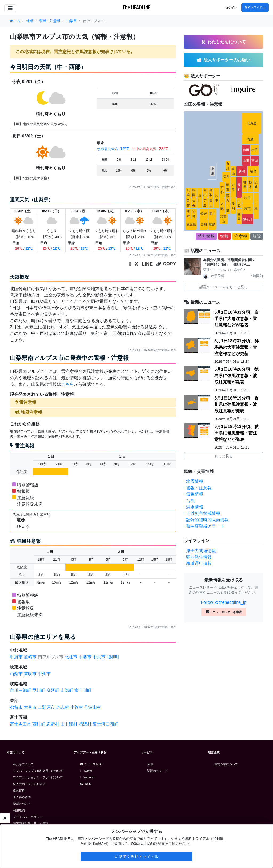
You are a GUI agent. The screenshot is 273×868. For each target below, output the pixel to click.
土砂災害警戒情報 (203, 513)
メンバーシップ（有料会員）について (38, 771)
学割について (22, 804)
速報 (150, 764)
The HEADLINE (136, 7)
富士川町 (83, 690)
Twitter (86, 771)
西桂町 (39, 724)
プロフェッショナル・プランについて (38, 777)
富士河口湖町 (105, 724)
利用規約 (19, 810)
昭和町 (113, 657)
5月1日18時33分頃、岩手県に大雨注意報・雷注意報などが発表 (236, 319)
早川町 (39, 690)
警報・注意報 (199, 488)
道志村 (62, 707)
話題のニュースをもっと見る (224, 287)
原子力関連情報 (201, 551)
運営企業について (226, 764)
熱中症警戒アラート (205, 526)
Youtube (87, 777)
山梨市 (16, 674)
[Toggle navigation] (10, 8)
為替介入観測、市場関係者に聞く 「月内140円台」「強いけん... (231, 262)
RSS (86, 784)
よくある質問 (22, 797)
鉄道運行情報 (199, 563)
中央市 (99, 657)
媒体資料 (19, 790)
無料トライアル (255, 7)
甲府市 (16, 657)
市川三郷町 (21, 690)
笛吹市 (30, 674)
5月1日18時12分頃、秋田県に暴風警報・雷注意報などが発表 (236, 433)
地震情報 (195, 481)
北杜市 (71, 657)
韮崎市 (30, 657)
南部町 (67, 690)
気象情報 (195, 494)
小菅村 (77, 707)
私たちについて (23, 764)
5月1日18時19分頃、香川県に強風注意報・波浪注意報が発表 (236, 404)
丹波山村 (93, 707)
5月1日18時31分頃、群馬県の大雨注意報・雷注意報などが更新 (236, 347)
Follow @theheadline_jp (224, 602)
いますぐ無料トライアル (137, 856)
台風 (190, 501)
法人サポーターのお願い (29, 784)
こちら (67, 384)
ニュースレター (92, 764)
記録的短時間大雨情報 (207, 520)
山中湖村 (69, 724)
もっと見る (224, 456)
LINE (147, 264)
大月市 (30, 707)
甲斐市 (85, 657)
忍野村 (53, 724)
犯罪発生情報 (199, 557)
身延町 (53, 690)
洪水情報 (195, 507)
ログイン (231, 7)
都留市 (16, 707)
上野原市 (46, 707)
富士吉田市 (21, 724)
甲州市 (44, 674)
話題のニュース (157, 771)
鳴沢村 (85, 724)
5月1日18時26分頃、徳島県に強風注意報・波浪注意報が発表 (236, 376)
